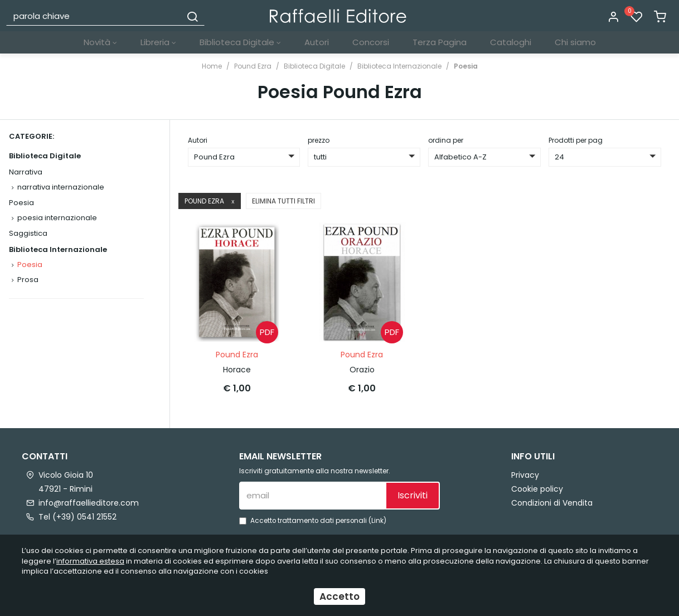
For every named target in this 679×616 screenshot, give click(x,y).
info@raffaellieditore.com (89, 503)
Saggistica (28, 233)
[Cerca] (192, 16)
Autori (317, 42)
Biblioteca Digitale (240, 42)
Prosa (28, 280)
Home (212, 66)
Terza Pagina (440, 42)
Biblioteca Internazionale (399, 66)
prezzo (319, 140)
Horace (237, 370)
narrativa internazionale (61, 187)
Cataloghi (511, 42)
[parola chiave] (94, 16)
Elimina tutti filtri (283, 201)
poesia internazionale (57, 218)
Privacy (525, 475)
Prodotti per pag (576, 140)
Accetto (339, 596)
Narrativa (26, 172)
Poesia (466, 66)
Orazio (362, 370)
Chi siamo (575, 42)
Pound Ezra (253, 66)
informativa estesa (90, 561)
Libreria (158, 42)
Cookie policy (537, 489)
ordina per (446, 140)
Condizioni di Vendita (552, 503)
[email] (312, 496)
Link (377, 521)
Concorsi (371, 42)
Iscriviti (413, 495)
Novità (100, 42)
